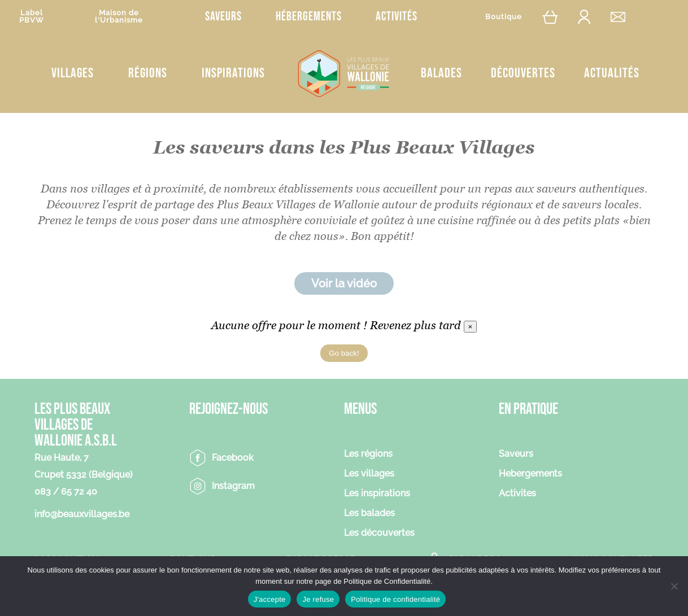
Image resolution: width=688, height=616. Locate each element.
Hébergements (309, 17)
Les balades (369, 514)
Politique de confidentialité (395, 599)
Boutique (504, 17)
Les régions (368, 454)
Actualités (612, 73)
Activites (517, 494)
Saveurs (223, 17)
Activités (397, 17)
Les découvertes (379, 533)
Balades (441, 73)
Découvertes (523, 73)
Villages (73, 73)
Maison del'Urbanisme (119, 16)
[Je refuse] (674, 586)
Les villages (369, 474)
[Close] (471, 327)
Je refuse (318, 599)
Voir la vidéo (344, 283)
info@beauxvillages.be (82, 514)
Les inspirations (377, 494)
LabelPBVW (32, 16)
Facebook (233, 458)
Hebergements (530, 474)
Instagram (233, 486)
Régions (148, 73)
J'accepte (270, 599)
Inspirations (233, 73)
